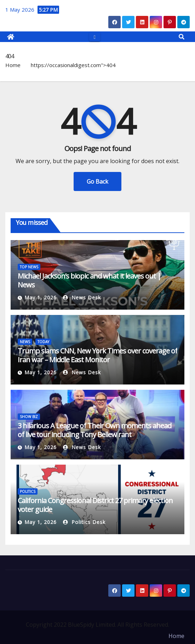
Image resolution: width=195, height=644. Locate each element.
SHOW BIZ (29, 417)
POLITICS (28, 491)
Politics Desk (84, 522)
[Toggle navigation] (95, 37)
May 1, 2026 (41, 297)
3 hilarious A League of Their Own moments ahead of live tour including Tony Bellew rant (94, 430)
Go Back (97, 181)
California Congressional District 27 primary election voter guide (95, 505)
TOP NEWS (29, 267)
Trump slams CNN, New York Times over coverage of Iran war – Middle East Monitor (97, 355)
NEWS (25, 342)
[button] (182, 37)
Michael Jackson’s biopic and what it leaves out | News (89, 280)
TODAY (43, 342)
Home (13, 65)
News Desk (82, 297)
